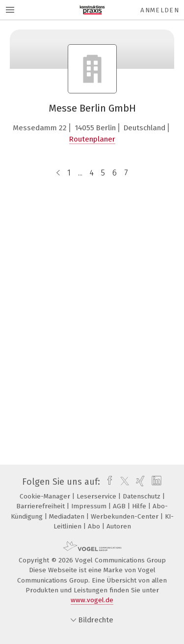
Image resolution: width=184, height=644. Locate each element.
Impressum (90, 506)
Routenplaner (92, 139)
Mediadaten (68, 516)
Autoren (119, 526)
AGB (120, 506)
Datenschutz (143, 496)
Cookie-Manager (46, 496)
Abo (95, 526)
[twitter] (122, 482)
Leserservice (97, 496)
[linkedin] (155, 482)
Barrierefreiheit (41, 506)
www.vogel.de (92, 600)
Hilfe (140, 506)
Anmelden (160, 10)
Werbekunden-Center (126, 516)
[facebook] (107, 482)
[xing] (139, 482)
